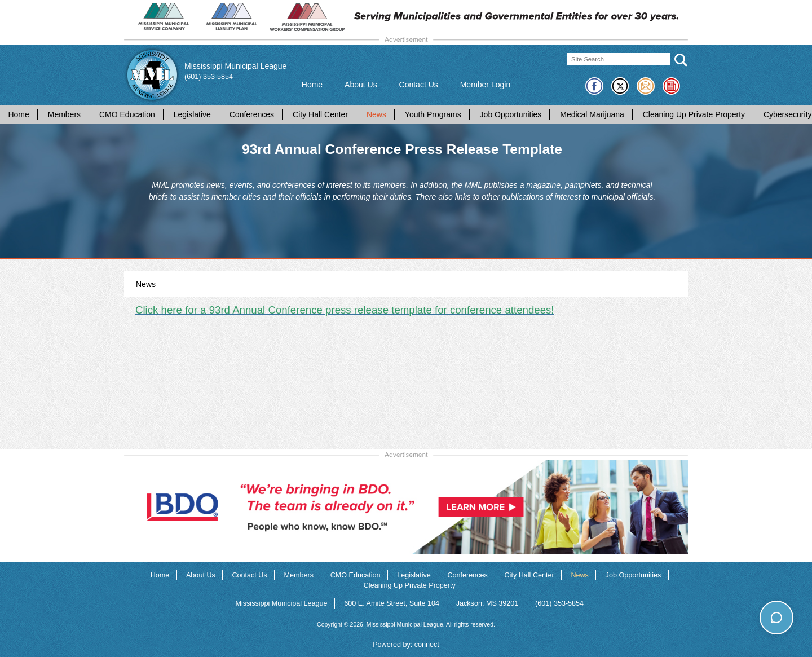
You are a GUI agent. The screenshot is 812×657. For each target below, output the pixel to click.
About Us (361, 85)
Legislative (192, 114)
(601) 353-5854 (209, 77)
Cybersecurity (788, 114)
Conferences (252, 114)
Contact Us (419, 85)
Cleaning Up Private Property (694, 114)
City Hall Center (320, 114)
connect (427, 645)
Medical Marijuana (592, 114)
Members (64, 114)
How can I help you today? (750, 594)
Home (312, 85)
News (376, 114)
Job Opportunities (511, 114)
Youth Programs (433, 114)
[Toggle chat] (776, 617)
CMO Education (127, 114)
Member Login (486, 85)
